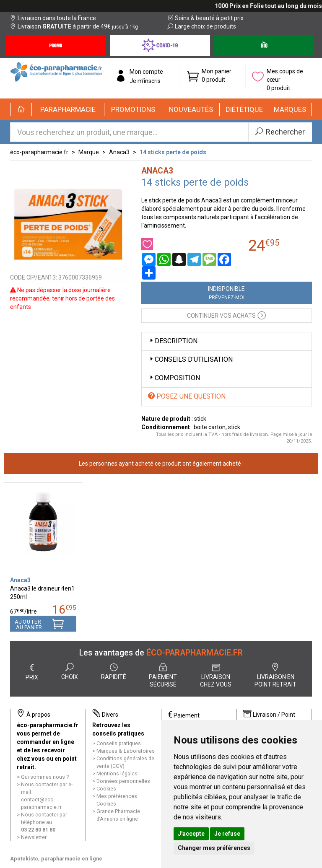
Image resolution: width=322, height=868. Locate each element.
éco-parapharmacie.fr (39, 152)
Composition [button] (174, 378)
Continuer (226, 315)
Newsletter (34, 837)
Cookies (106, 789)
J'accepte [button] (191, 834)
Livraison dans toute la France (53, 18)
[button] (68, 109)
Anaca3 (119, 152)
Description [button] (173, 341)
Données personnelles (123, 781)
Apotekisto (56, 859)
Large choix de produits (202, 26)
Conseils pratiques (119, 743)
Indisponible (226, 293)
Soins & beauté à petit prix (205, 18)
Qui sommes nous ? (45, 777)
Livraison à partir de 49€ (74, 26)
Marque (89, 152)
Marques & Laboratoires (126, 751)
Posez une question (187, 396)
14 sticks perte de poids (173, 152)
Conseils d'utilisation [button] (190, 359)
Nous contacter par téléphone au (44, 822)
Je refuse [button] (227, 834)
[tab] (227, 341)
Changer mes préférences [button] (214, 848)
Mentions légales (117, 773)
